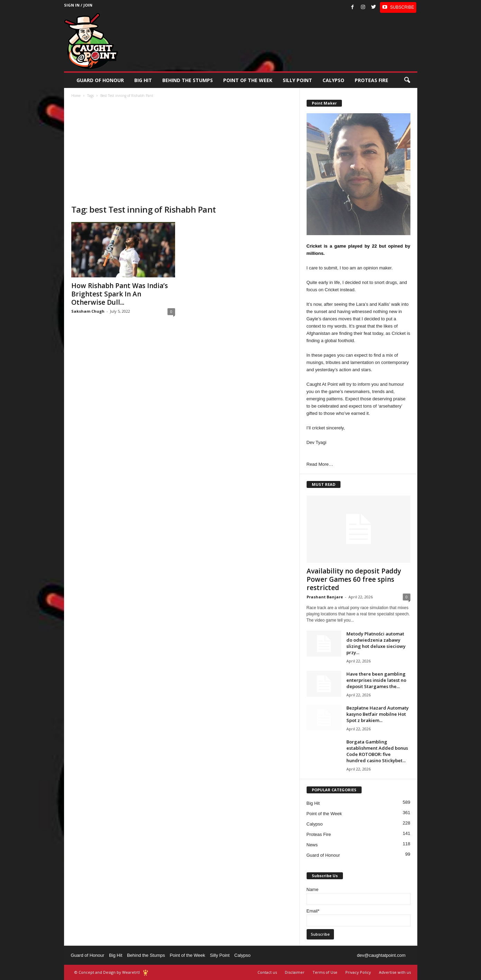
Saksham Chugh (88, 311)
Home (76, 96)
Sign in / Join (78, 5)
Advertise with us (395, 972)
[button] (407, 80)
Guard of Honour (100, 80)
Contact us (267, 972)
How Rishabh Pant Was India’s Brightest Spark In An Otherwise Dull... (120, 294)
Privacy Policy (358, 972)
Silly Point (297, 80)
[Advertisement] (182, 152)
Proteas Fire (371, 80)
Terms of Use (325, 972)
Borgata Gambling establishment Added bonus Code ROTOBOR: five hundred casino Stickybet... (377, 751)
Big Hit (143, 80)
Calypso (333, 80)
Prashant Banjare (325, 597)
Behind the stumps (188, 80)
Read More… (320, 464)
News (312, 845)
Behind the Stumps (146, 955)
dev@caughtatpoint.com (381, 955)
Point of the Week (248, 80)
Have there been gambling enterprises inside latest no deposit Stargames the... (376, 680)
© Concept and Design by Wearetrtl (107, 972)
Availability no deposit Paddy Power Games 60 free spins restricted (354, 579)
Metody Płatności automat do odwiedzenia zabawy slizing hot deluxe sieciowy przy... (376, 643)
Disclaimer (295, 972)
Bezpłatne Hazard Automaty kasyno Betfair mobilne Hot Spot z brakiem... (378, 714)
